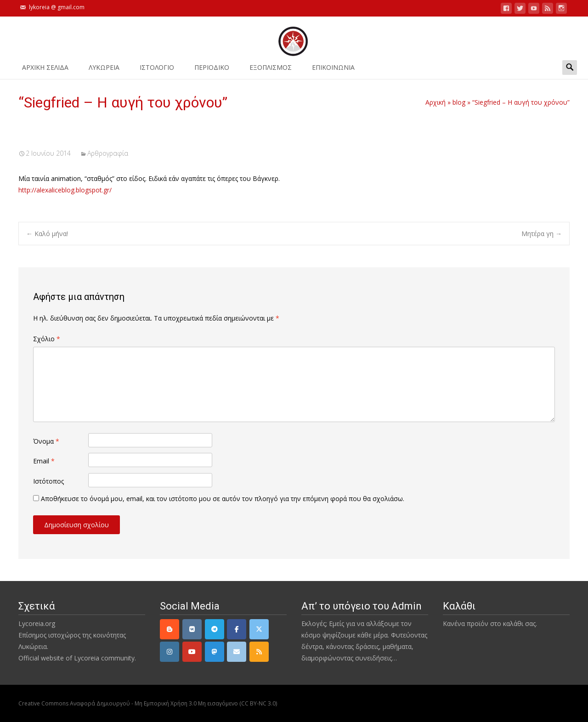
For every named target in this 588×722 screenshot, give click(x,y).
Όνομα (46, 441)
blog (459, 102)
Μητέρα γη (542, 234)
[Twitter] (259, 629)
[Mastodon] (215, 652)
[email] (237, 652)
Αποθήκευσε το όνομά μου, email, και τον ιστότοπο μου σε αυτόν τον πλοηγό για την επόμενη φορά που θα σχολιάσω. (223, 499)
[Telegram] (215, 629)
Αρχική (435, 102)
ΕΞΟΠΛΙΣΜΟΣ (271, 71)
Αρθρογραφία (108, 153)
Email (44, 461)
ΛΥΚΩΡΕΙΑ (104, 71)
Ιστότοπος (48, 481)
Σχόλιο (47, 339)
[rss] (259, 652)
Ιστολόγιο (157, 71)
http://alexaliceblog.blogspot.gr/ (65, 190)
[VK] (192, 629)
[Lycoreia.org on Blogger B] (170, 629)
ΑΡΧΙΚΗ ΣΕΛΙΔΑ (45, 71)
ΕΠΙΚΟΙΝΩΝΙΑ (333, 71)
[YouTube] (192, 652)
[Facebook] (237, 629)
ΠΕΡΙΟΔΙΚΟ (212, 71)
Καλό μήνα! (47, 234)
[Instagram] (170, 652)
